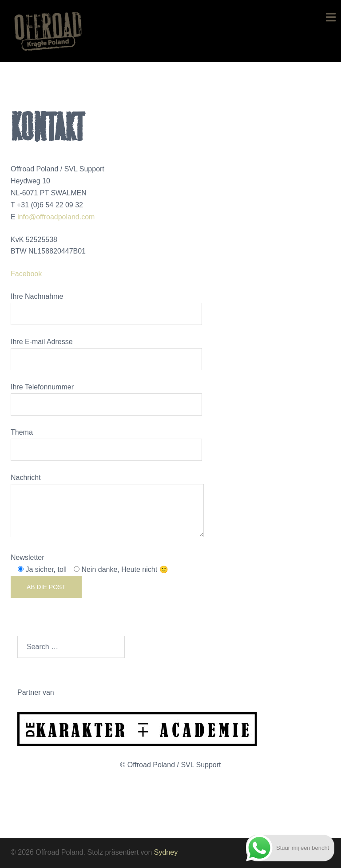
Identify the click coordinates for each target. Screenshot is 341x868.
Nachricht (107, 506)
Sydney (166, 852)
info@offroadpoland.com (56, 217)
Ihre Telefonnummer (106, 396)
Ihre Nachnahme (106, 305)
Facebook (26, 274)
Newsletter (89, 576)
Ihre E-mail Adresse (106, 350)
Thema (106, 441)
